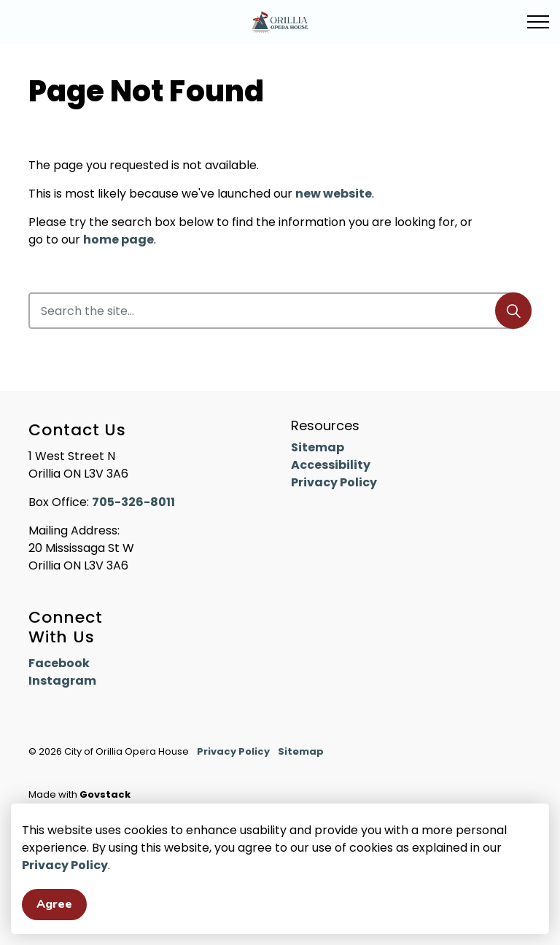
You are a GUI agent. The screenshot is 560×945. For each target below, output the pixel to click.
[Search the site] (280, 311)
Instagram (62, 681)
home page (118, 240)
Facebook (59, 663)
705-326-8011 (133, 502)
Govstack (105, 794)
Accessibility (331, 465)
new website (334, 194)
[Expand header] (538, 22)
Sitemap (318, 447)
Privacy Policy (65, 891)
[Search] (513, 311)
